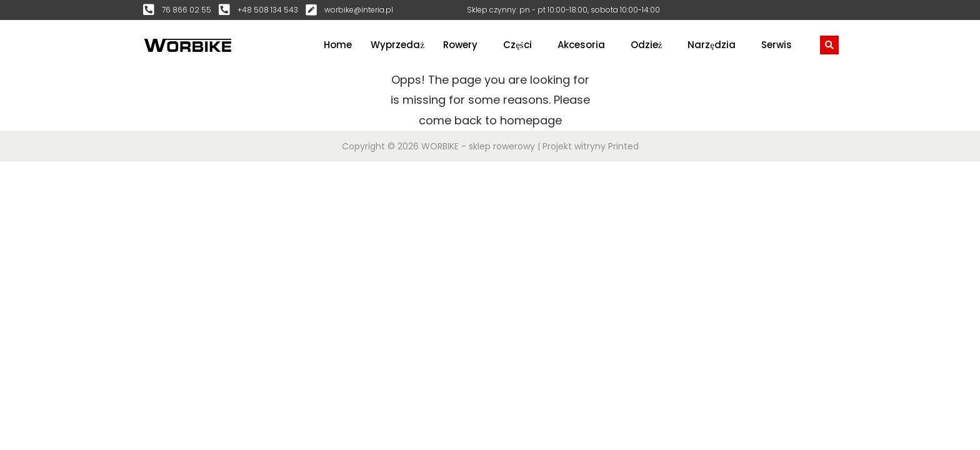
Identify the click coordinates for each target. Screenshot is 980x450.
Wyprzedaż (397, 45)
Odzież (647, 45)
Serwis (777, 45)
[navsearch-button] (829, 45)
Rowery (460, 45)
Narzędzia (712, 45)
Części (517, 45)
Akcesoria (581, 45)
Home (338, 45)
